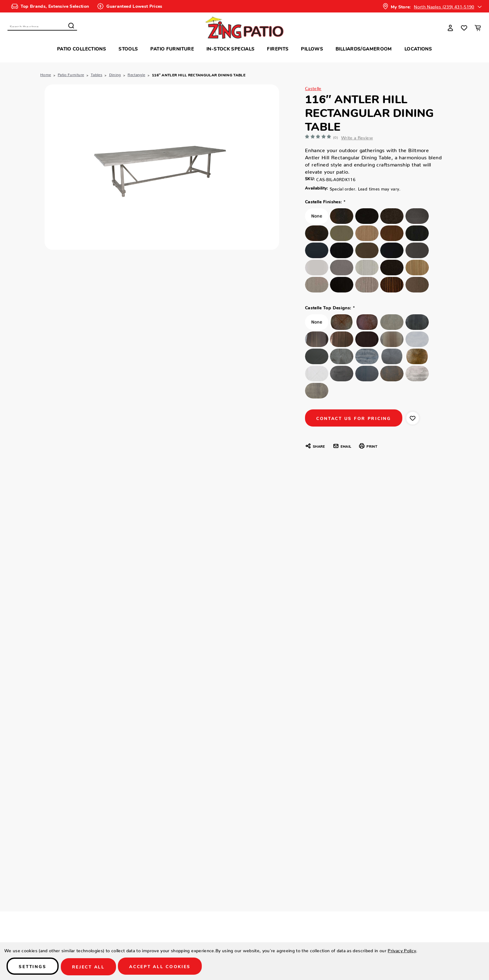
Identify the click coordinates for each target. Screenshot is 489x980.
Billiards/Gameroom (364, 48)
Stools (128, 48)
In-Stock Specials (230, 48)
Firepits (278, 48)
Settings (34, 967)
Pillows (312, 48)
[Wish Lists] (464, 28)
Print (368, 448)
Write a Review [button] (361, 137)
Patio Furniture (172, 48)
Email (342, 448)
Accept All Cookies (167, 967)
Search (71, 26)
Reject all (93, 967)
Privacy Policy (402, 950)
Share (315, 448)
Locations (418, 48)
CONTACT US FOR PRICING (355, 420)
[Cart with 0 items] (478, 28)
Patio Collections (82, 48)
